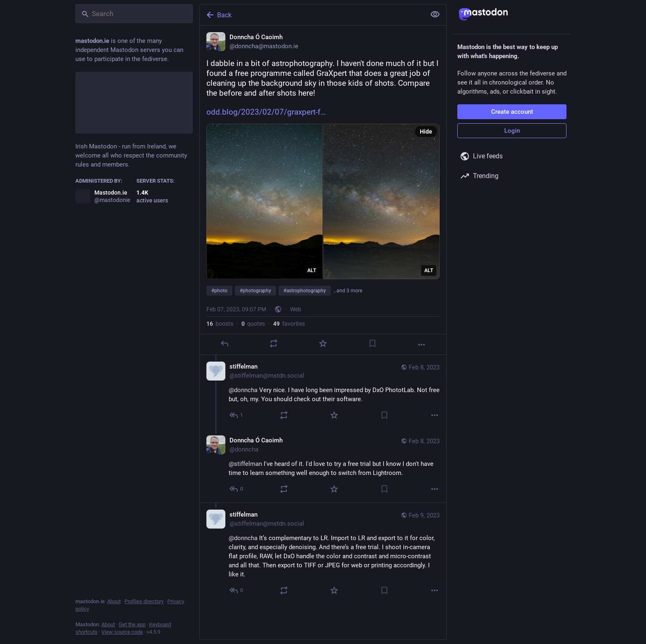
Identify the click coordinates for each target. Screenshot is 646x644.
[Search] (134, 14)
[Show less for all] (435, 14)
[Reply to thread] (237, 415)
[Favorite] (323, 343)
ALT (312, 270)
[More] (421, 345)
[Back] (312, 15)
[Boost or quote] (274, 343)
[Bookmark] (372, 343)
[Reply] (225, 343)
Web (296, 309)
